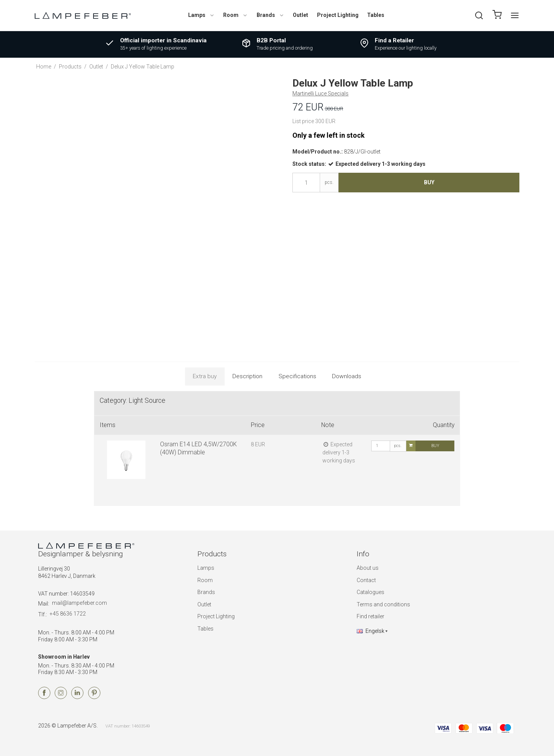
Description (247, 376)
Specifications (297, 376)
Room (235, 15)
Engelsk (370, 631)
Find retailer (370, 616)
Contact (366, 580)
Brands (270, 15)
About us (368, 568)
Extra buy (205, 376)
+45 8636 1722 (68, 614)
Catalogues (370, 592)
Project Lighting (338, 15)
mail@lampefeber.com (79, 603)
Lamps (201, 15)
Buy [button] (429, 182)
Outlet (300, 15)
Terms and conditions (383, 604)
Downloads (347, 376)
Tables (376, 15)
